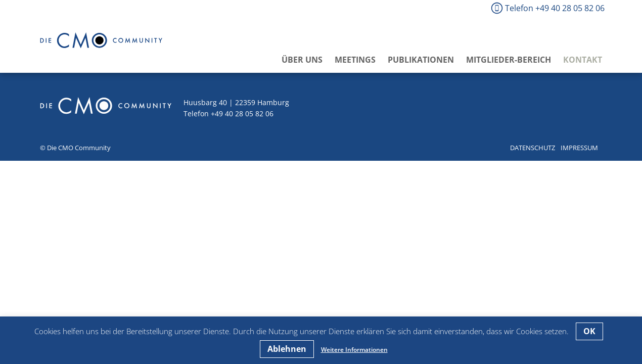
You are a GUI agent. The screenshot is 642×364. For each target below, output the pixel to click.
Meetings (355, 60)
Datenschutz (533, 148)
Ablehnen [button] (287, 349)
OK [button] (589, 331)
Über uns (302, 60)
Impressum (579, 148)
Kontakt (583, 60)
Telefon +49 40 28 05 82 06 (555, 8)
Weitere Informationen (354, 350)
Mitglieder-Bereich (509, 60)
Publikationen (421, 60)
